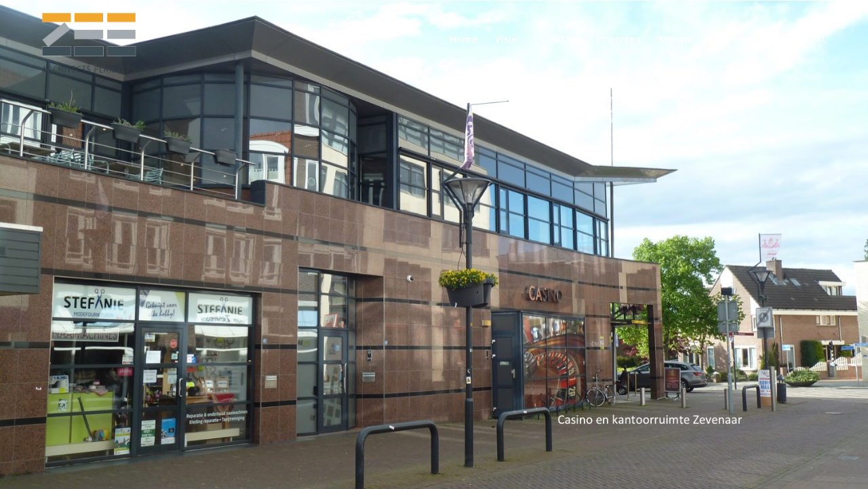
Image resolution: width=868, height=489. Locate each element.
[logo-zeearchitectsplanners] (88, 39)
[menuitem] (463, 39)
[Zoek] (822, 39)
